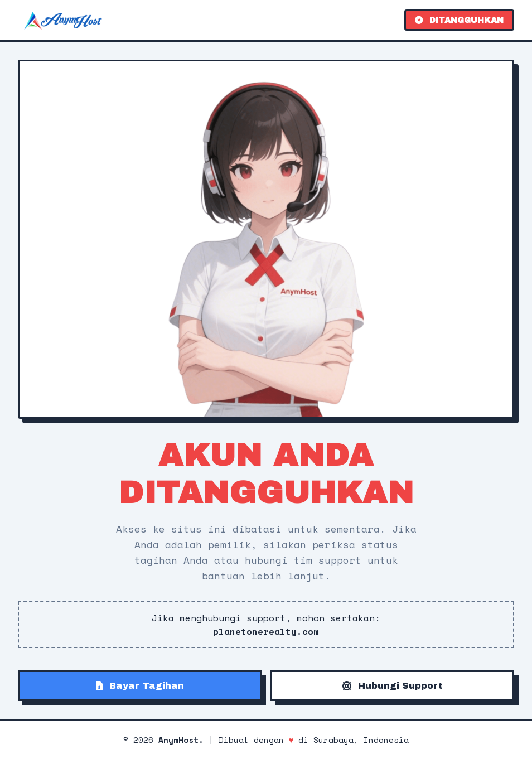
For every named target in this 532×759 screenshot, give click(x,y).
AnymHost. (181, 740)
